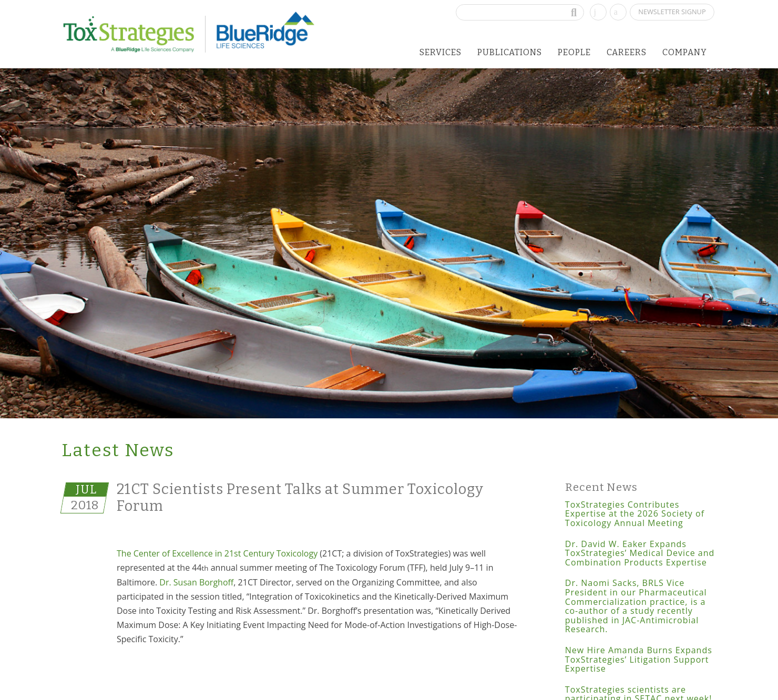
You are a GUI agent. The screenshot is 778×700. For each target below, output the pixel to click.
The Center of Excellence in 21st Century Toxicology (217, 553)
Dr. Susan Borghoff (196, 582)
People (574, 52)
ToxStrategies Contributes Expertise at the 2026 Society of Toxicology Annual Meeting (635, 514)
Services (441, 52)
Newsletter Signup (672, 12)
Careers (627, 52)
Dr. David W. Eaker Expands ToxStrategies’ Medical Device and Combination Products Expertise (640, 553)
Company (685, 52)
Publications (510, 52)
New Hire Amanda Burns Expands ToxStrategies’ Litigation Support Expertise (639, 659)
